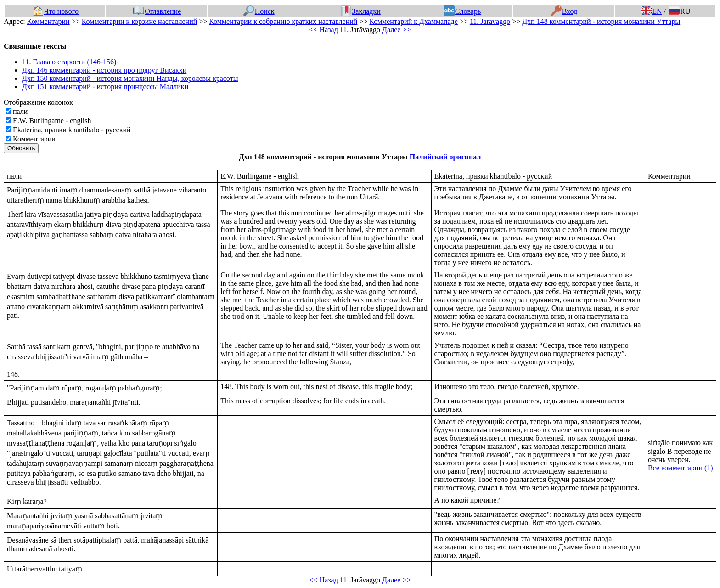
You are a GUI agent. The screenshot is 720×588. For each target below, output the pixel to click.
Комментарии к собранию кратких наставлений (283, 21)
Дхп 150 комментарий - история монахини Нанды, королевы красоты (130, 78)
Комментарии (48, 21)
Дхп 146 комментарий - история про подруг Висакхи (104, 70)
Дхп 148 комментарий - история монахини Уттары (601, 21)
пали (20, 111)
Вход (564, 11)
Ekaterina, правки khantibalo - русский (72, 130)
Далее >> (396, 30)
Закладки (360, 11)
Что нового (56, 11)
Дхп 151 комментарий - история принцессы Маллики (105, 87)
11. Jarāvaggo (490, 21)
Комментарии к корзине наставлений (140, 21)
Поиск (259, 11)
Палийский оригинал (445, 157)
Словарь (462, 11)
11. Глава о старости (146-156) (69, 62)
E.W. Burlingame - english (52, 121)
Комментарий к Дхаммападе (413, 21)
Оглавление (157, 11)
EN (651, 11)
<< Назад (324, 30)
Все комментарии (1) (681, 468)
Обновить (21, 148)
